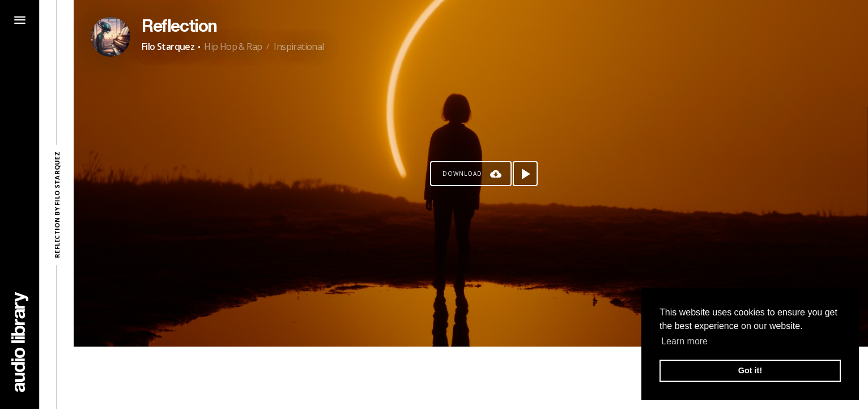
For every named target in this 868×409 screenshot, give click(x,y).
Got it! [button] (750, 370)
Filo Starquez (168, 47)
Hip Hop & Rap (233, 47)
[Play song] (525, 174)
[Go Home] (20, 342)
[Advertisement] (471, 378)
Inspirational (299, 47)
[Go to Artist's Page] (110, 37)
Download (462, 174)
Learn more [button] (684, 341)
